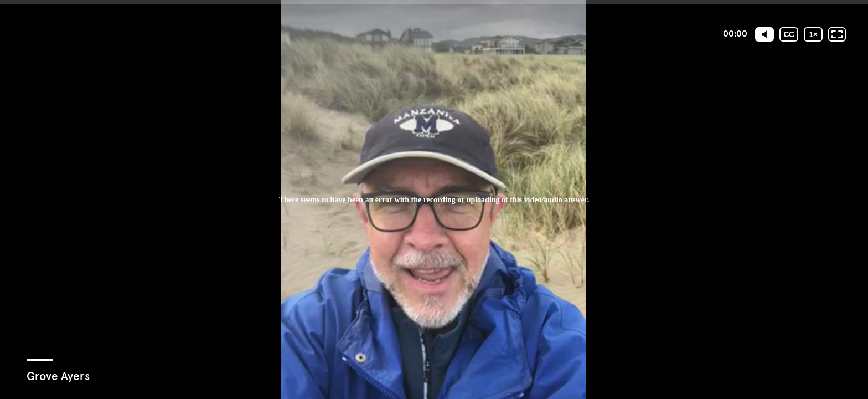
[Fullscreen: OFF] (837, 34)
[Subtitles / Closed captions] (789, 34)
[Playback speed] (813, 34)
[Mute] (764, 34)
